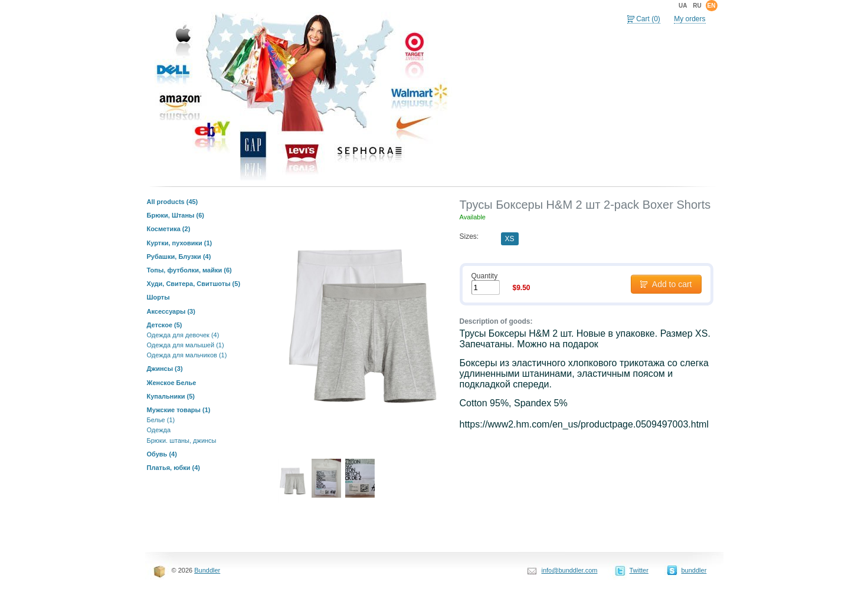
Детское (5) (165, 325)
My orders (690, 19)
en (712, 6)
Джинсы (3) (165, 369)
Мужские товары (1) (179, 410)
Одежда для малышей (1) (186, 345)
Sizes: (469, 236)
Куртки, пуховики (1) (180, 243)
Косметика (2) (169, 229)
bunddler (694, 570)
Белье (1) (161, 420)
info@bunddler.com (570, 570)
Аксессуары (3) (171, 311)
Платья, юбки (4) (174, 468)
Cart (648, 19)
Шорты (158, 297)
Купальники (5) (171, 396)
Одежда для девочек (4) (183, 335)
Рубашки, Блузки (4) (179, 257)
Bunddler (207, 570)
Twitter (639, 570)
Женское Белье (172, 383)
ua (683, 6)
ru (697, 6)
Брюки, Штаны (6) (176, 215)
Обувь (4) (162, 454)
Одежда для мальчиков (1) (187, 355)
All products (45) (173, 202)
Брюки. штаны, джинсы (182, 440)
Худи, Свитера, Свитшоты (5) (194, 284)
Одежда (159, 430)
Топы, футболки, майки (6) (189, 270)
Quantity (485, 276)
